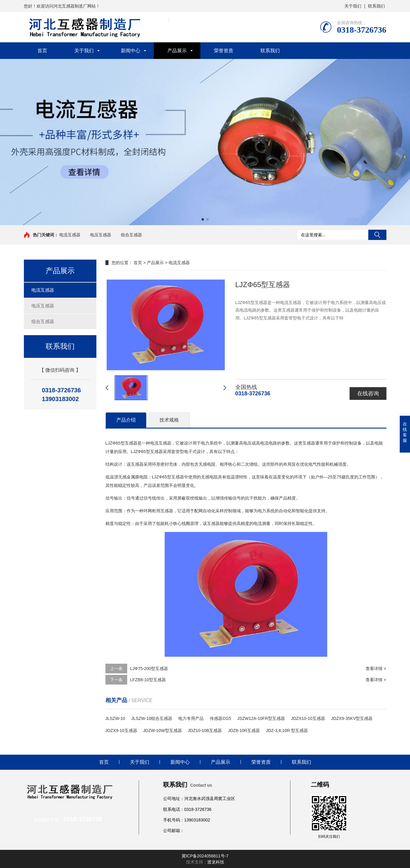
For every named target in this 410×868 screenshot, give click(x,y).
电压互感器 (101, 235)
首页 (42, 51)
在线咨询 (368, 394)
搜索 (377, 235)
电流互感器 (70, 235)
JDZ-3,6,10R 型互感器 (287, 730)
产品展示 (177, 51)
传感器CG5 (220, 718)
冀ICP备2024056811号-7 (205, 856)
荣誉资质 (224, 51)
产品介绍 (126, 420)
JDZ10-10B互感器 (205, 730)
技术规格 (169, 420)
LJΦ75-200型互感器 (149, 669)
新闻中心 (131, 51)
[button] (203, 219)
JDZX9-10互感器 (121, 730)
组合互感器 (131, 235)
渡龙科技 (216, 862)
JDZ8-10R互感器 (244, 730)
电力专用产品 (191, 718)
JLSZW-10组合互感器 (152, 718)
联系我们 (376, 6)
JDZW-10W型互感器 (163, 730)
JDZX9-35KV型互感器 (352, 718)
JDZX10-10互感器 (308, 718)
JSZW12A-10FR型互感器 (261, 718)
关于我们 (353, 6)
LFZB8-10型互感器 (148, 680)
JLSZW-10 (115, 718)
